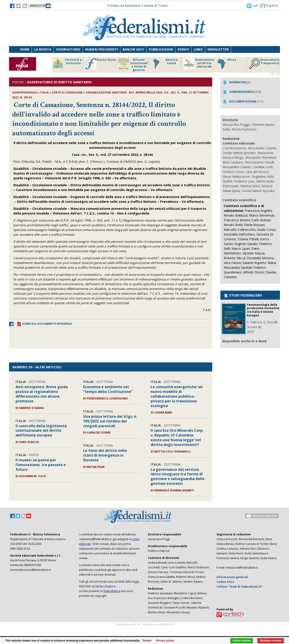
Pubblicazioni (161, 49)
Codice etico (225, 582)
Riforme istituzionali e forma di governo (133, 65)
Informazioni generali (232, 577)
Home (25, 49)
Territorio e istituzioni (67, 64)
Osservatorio (68, 49)
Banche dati (133, 49)
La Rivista (43, 49)
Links (198, 49)
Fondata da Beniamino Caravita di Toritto (138, 6)
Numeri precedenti (101, 49)
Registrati (269, 6)
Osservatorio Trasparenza (264, 64)
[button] (253, 6)
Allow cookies (242, 641)
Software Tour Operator (144, 630)
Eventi (183, 49)
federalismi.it (112, 591)
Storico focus (100, 64)
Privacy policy (165, 641)
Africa (226, 64)
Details (147, 641)
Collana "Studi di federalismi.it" (239, 587)
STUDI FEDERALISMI (243, 295)
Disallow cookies (271, 641)
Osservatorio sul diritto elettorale (199, 64)
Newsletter (218, 49)
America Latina (164, 64)
